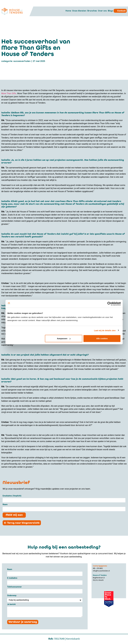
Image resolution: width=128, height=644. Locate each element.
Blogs (110, 11)
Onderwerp (12, 596)
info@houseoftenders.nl (101, 571)
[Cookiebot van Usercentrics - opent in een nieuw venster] (109, 304)
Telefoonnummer (14, 587)
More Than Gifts (9, 93)
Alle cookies (102, 338)
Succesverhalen (22, 61)
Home (68, 11)
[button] (23, 523)
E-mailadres (12, 578)
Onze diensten (79, 11)
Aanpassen (64, 338)
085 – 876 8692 (98, 568)
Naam (5, 505)
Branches (92, 11)
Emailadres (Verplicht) (12, 496)
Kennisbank (73, 639)
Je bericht (11, 605)
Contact (121, 11)
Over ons (102, 11)
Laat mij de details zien (105, 330)
